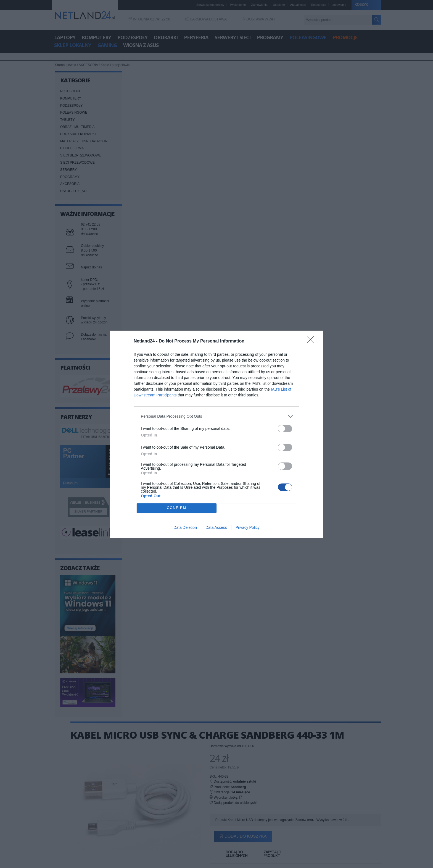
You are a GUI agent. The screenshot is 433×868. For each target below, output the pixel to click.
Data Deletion (185, 527)
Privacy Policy (248, 527)
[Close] (312, 341)
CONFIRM (177, 508)
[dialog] (216, 434)
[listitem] (216, 416)
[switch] (285, 429)
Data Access (216, 527)
